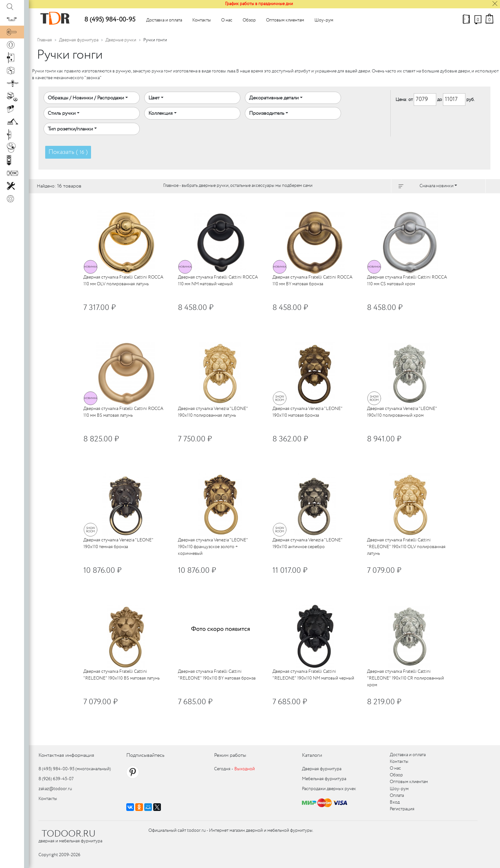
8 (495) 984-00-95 (110, 20)
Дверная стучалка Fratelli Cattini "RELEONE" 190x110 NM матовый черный (313, 675)
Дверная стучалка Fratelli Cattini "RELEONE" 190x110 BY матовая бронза (217, 675)
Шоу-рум (324, 20)
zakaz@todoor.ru (55, 789)
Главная (45, 40)
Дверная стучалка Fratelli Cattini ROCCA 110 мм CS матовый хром (407, 281)
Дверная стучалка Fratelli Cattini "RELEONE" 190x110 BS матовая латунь (121, 675)
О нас (227, 20)
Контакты (202, 20)
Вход (395, 802)
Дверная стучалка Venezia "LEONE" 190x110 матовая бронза (307, 412)
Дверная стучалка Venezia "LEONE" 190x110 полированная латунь (213, 412)
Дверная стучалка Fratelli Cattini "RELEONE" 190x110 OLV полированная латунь (406, 547)
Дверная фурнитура (79, 40)
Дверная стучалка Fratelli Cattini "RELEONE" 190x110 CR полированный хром (405, 678)
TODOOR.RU (69, 834)
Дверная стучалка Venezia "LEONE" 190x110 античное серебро (307, 543)
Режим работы (230, 755)
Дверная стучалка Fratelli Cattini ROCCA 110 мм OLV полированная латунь (123, 281)
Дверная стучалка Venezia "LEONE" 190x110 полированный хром (402, 412)
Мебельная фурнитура (324, 779)
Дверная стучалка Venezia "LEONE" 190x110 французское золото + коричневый (213, 547)
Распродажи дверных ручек (329, 789)
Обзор (249, 20)
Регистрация (402, 809)
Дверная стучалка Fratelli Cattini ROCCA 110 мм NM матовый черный (218, 281)
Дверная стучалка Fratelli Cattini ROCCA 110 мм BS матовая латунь (123, 412)
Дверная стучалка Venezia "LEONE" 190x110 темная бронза (118, 543)
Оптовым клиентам (285, 20)
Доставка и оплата (164, 20)
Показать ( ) (68, 152)
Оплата (397, 796)
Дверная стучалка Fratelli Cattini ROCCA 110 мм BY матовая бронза (312, 281)
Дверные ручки (121, 40)
